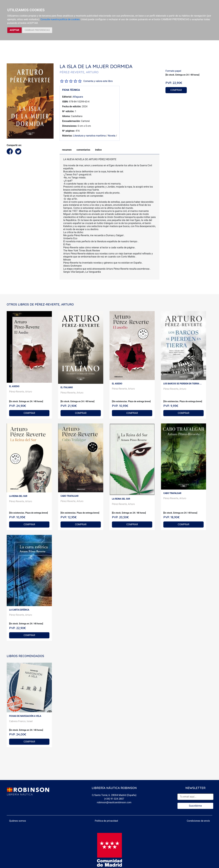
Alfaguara (78, 97)
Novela (112, 136)
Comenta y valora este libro (98, 81)
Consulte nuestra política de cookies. (60, 19)
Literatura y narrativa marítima (89, 136)
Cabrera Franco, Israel (21, 721)
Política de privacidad (106, 821)
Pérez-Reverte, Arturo (21, 392)
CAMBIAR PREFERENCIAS (37, 30)
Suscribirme (195, 806)
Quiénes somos (18, 821)
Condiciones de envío (198, 821)
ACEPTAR (14, 30)
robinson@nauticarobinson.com (114, 802)
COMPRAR (176, 90)
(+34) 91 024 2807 (114, 799)
